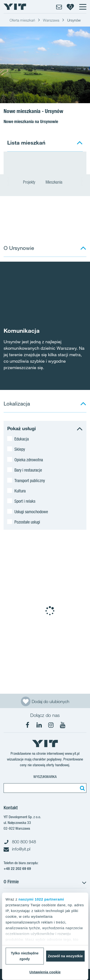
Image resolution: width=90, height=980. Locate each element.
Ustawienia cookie (45, 972)
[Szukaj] (82, 788)
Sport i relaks (25, 501)
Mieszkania (56, 183)
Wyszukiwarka (45, 777)
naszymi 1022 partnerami (41, 899)
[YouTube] (63, 725)
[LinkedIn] (39, 725)
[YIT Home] (15, 7)
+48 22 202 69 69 (17, 869)
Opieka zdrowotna (29, 460)
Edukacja (22, 439)
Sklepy (20, 449)
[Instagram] (51, 725)
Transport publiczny (30, 480)
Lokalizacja (17, 403)
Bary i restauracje (28, 470)
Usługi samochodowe (31, 512)
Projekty (29, 183)
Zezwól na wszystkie (65, 956)
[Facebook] (27, 725)
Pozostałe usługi (27, 522)
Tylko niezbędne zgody (25, 956)
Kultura (20, 491)
